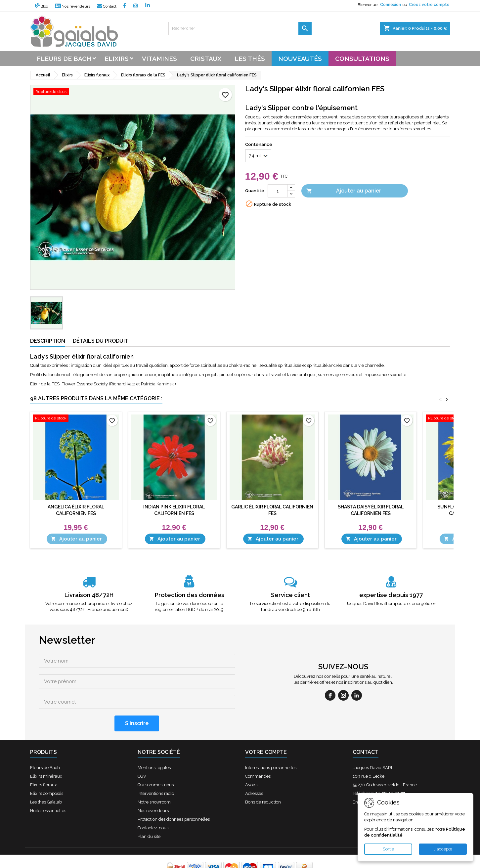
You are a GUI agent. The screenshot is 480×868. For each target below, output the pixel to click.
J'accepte (443, 849)
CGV (142, 756)
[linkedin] (357, 685)
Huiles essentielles (48, 790)
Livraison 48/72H (89, 595)
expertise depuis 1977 (391, 595)
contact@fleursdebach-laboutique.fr (406, 781)
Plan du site (149, 816)
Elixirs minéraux (46, 756)
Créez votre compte (429, 5)
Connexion (391, 5)
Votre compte (266, 732)
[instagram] (343, 685)
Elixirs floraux (44, 764)
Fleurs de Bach (45, 747)
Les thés (250, 59)
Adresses (254, 773)
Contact (107, 6)
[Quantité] (278, 191)
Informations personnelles (271, 747)
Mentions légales (154, 747)
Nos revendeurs (73, 6)
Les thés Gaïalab (46, 781)
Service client (290, 595)
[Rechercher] (240, 28)
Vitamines (159, 59)
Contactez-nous (153, 807)
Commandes (258, 756)
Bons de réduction (263, 781)
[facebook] (330, 685)
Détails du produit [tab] (101, 341)
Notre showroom (154, 781)
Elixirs (117, 59)
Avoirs (251, 764)
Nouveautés (300, 59)
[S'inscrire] (137, 703)
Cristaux (206, 59)
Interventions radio (156, 773)
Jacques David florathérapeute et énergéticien (391, 604)
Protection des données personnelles (174, 799)
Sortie (388, 849)
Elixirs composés (47, 773)
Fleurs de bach (64, 59)
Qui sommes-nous (156, 764)
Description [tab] (48, 341)
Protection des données (190, 595)
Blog (42, 6)
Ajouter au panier (344, 191)
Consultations (362, 59)
